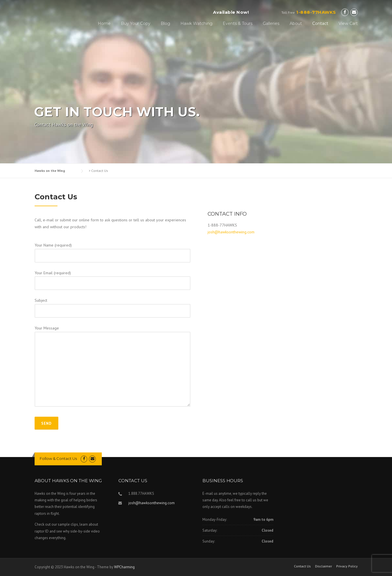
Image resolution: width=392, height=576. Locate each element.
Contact (320, 23)
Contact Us (302, 566)
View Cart (348, 23)
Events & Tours (238, 23)
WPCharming (124, 567)
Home (104, 23)
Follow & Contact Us (58, 458)
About (296, 23)
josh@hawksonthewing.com (231, 232)
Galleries (271, 23)
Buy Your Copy (136, 23)
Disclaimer (324, 566)
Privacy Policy (347, 566)
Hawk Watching (196, 23)
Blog (165, 23)
